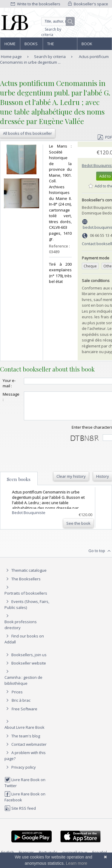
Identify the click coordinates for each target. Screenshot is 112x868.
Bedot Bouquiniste (29, 518)
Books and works (31, 46)
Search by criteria (51, 32)
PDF (105, 137)
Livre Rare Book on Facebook (25, 802)
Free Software (24, 714)
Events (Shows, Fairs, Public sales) (27, 610)
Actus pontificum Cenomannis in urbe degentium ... (54, 59)
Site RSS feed (20, 814)
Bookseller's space (88, 4)
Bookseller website (25, 668)
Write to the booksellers (36, 4)
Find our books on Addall (24, 644)
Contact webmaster (26, 750)
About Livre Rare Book (24, 733)
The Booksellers (60, 46)
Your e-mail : (9, 383)
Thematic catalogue (26, 576)
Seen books (19, 485)
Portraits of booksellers (26, 598)
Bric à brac (21, 706)
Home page (10, 46)
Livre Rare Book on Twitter (25, 788)
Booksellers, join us (26, 660)
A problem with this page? (25, 761)
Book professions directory (94, 46)
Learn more (77, 863)
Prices (17, 697)
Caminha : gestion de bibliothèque (23, 686)
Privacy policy (20, 773)
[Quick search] (58, 21)
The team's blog (22, 741)
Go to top (100, 556)
